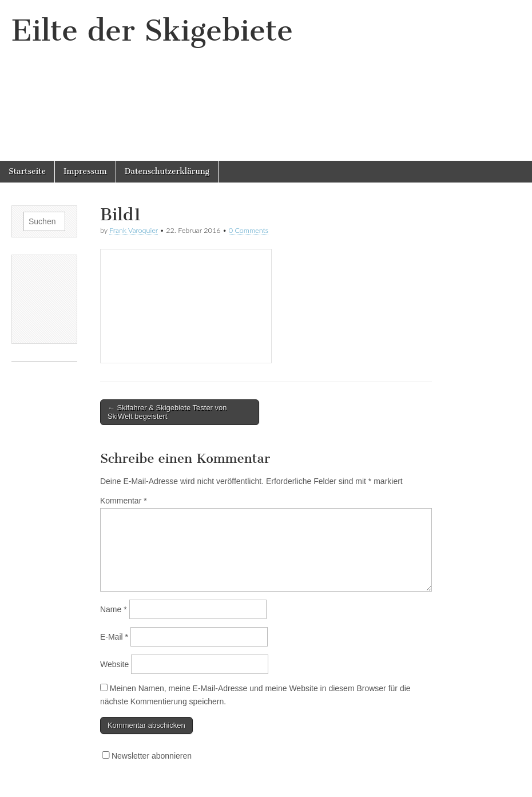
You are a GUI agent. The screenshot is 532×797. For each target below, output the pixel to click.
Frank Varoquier (134, 230)
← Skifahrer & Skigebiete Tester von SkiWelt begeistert (167, 412)
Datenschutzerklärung (167, 171)
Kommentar (124, 501)
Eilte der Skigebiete (152, 31)
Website (114, 664)
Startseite (27, 171)
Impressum (85, 171)
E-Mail (114, 637)
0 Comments (249, 230)
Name (114, 609)
